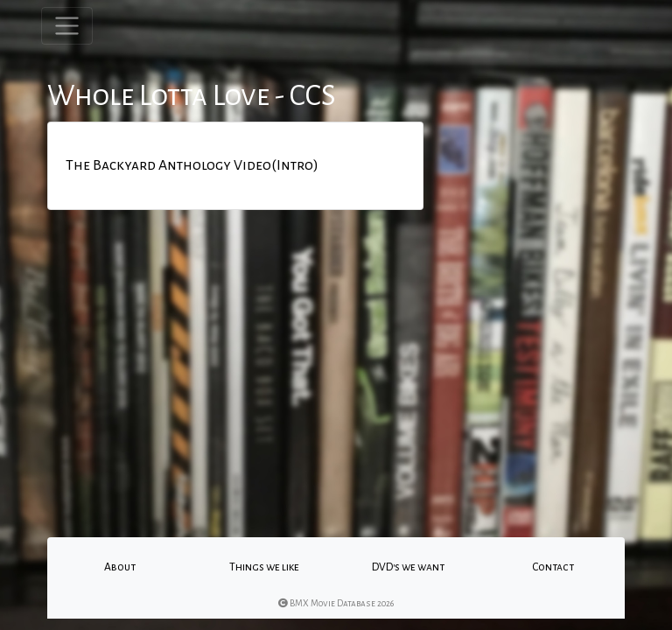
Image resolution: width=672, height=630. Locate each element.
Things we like (264, 567)
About (120, 567)
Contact (553, 567)
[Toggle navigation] (67, 26)
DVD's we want (408, 567)
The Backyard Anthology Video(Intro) (192, 165)
